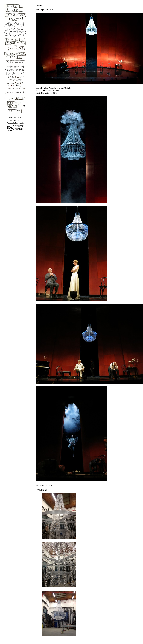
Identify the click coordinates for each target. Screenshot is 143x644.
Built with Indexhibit (14, 120)
